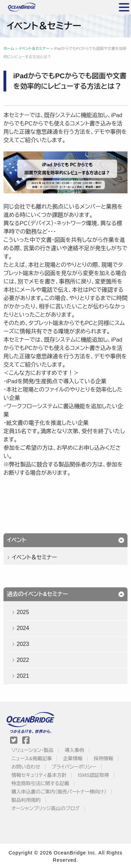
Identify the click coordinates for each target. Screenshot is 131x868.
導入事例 (74, 750)
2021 (23, 676)
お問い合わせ (26, 767)
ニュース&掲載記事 (32, 759)
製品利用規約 (26, 800)
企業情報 (73, 759)
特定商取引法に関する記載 (40, 783)
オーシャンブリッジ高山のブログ (46, 808)
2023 (23, 644)
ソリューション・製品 (32, 750)
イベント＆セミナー (34, 557)
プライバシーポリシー (74, 767)
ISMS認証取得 (93, 775)
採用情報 (104, 759)
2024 (23, 628)
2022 (23, 660)
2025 (23, 612)
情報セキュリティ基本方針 (39, 775)
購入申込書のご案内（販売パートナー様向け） (59, 792)
